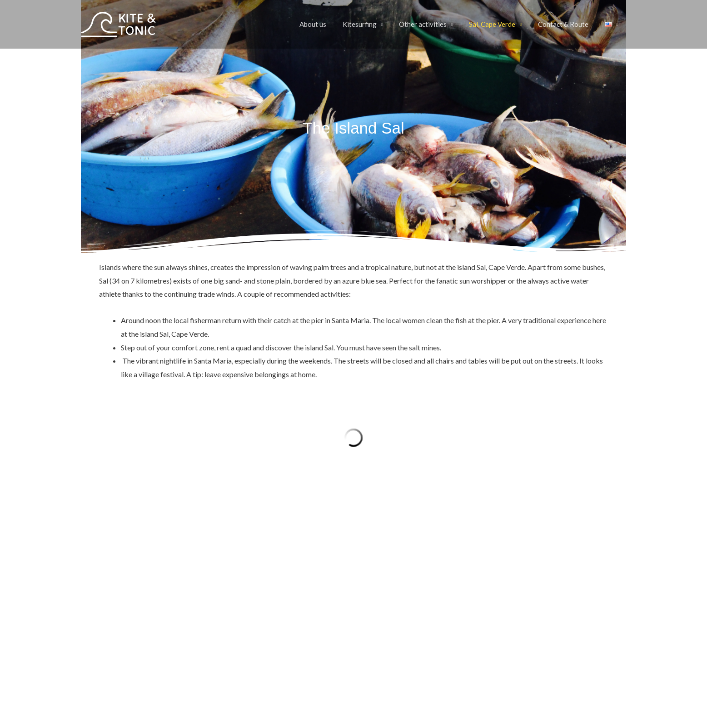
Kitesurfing (371, 25)
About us (327, 25)
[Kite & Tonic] (118, 23)
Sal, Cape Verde (499, 25)
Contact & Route (567, 25)
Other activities (432, 25)
